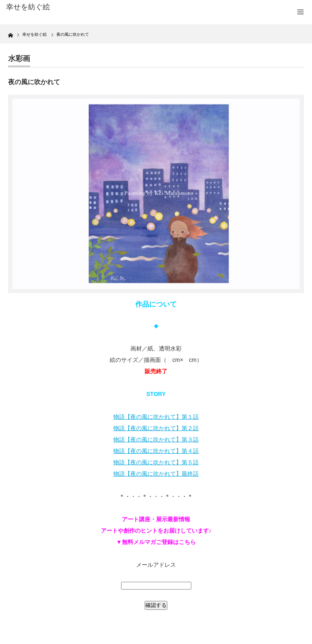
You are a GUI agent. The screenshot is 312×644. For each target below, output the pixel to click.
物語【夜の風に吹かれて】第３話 (156, 439)
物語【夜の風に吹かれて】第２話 (156, 428)
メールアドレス (156, 565)
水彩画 (19, 59)
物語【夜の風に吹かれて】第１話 (156, 417)
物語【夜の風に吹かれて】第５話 (156, 462)
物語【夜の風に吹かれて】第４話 (156, 451)
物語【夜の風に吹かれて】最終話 (156, 474)
